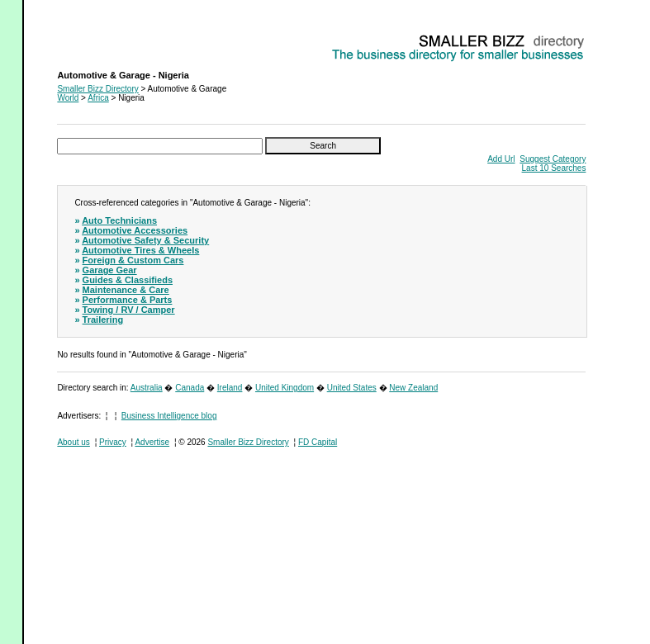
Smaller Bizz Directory (97, 89)
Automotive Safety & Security (145, 240)
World (68, 98)
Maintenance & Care (126, 290)
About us (73, 442)
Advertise (152, 442)
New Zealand (413, 388)
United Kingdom (285, 388)
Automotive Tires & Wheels (140, 250)
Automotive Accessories (135, 230)
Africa (98, 98)
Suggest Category (553, 159)
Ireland (230, 388)
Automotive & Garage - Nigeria (113, 38)
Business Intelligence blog (169, 416)
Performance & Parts (128, 300)
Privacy (113, 442)
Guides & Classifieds (128, 280)
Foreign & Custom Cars (133, 260)
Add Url (501, 159)
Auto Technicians (119, 220)
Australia (147, 388)
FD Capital (318, 442)
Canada (190, 388)
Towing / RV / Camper (129, 310)
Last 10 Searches (554, 168)
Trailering (103, 320)
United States (352, 388)
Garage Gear (110, 270)
